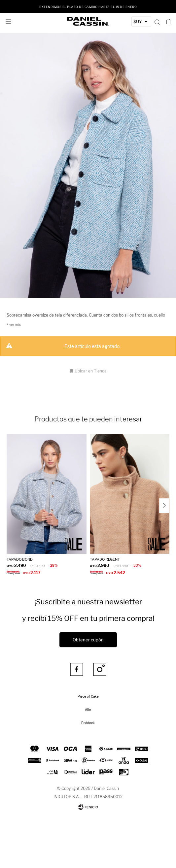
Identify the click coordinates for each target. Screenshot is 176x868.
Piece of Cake (88, 696)
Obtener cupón (88, 640)
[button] (157, 22)
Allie (88, 710)
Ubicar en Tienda (91, 371)
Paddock (88, 723)
